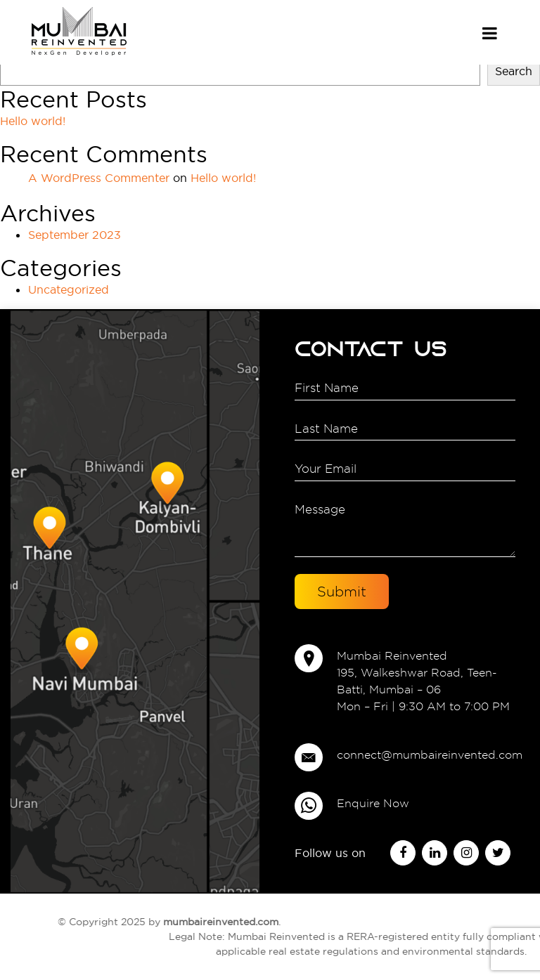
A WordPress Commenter (99, 178)
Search (514, 71)
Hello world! (33, 121)
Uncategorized (69, 289)
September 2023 (75, 235)
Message (405, 528)
